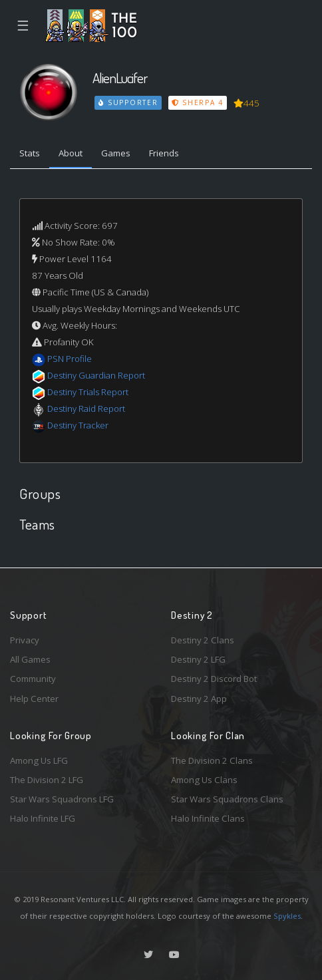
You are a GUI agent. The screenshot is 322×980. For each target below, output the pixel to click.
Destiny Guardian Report (96, 375)
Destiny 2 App (199, 699)
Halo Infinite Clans (208, 818)
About (71, 153)
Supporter (128, 102)
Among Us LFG (39, 760)
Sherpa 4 (198, 102)
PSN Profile (70, 359)
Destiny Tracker (78, 425)
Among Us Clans (204, 780)
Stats (30, 153)
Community (33, 679)
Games (116, 153)
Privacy (25, 640)
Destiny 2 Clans (203, 640)
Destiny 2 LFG (198, 659)
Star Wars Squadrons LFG (62, 799)
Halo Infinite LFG (43, 818)
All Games (30, 659)
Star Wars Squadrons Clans (227, 799)
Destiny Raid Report (86, 408)
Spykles (287, 916)
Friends (164, 153)
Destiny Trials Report (88, 392)
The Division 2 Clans (212, 760)
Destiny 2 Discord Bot (214, 679)
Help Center (34, 699)
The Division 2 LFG (47, 780)
